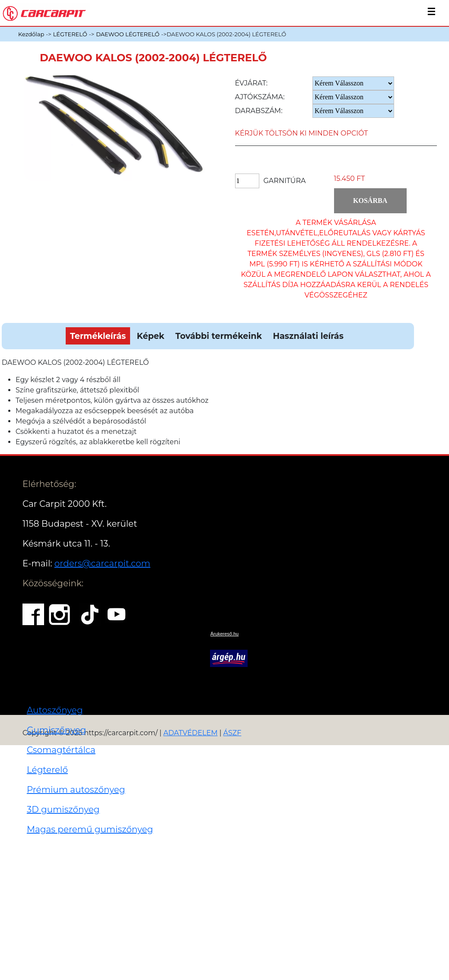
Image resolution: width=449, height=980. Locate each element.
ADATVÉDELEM (191, 733)
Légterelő (47, 770)
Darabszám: (259, 111)
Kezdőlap (31, 34)
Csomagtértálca (61, 750)
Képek (151, 336)
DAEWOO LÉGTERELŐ (128, 34)
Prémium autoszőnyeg (76, 790)
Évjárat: (252, 83)
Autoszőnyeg (55, 710)
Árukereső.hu (224, 634)
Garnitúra (285, 181)
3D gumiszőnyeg (63, 809)
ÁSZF (232, 733)
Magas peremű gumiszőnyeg (90, 829)
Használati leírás (308, 336)
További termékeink (219, 336)
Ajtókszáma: (260, 97)
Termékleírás (98, 336)
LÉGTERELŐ (70, 34)
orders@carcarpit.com (102, 563)
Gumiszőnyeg (56, 730)
